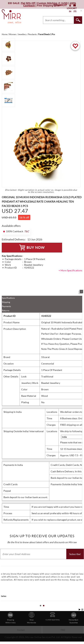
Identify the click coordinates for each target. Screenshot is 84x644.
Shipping (6, 302)
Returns (6, 310)
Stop (82, 610)
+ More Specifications (70, 270)
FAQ (63, 630)
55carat (45, 357)
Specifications (8, 298)
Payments (6, 306)
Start (80, 610)
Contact (21, 630)
